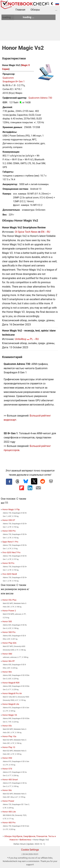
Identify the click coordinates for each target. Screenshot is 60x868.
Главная (20, 10)
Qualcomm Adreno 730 (40, 98)
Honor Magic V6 (10, 715)
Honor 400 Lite (9, 812)
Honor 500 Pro (9, 632)
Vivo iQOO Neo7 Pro (11, 552)
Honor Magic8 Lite (11, 704)
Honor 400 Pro (9, 823)
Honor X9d (7, 758)
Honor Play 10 (9, 747)
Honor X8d (7, 654)
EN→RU (46, 232)
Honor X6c (7, 790)
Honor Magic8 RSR (11, 683)
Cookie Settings (30, 850)
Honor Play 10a (9, 736)
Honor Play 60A (9, 643)
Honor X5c (7, 726)
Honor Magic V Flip (11, 509)
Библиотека (25, 840)
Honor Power (8, 801)
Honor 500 (7, 621)
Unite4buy (21, 339)
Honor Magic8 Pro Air (12, 693)
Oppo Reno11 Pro (10, 542)
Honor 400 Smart (10, 780)
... (56, 10)
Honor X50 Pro (9, 531)
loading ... (8, 17)
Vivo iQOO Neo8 (10, 574)
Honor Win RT (8, 661)
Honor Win (7, 672)
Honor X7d (7, 769)
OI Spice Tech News (26, 232)
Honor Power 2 (9, 611)
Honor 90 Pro (8, 563)
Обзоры (35, 10)
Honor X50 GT (9, 520)
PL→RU (34, 339)
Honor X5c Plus (9, 600)
